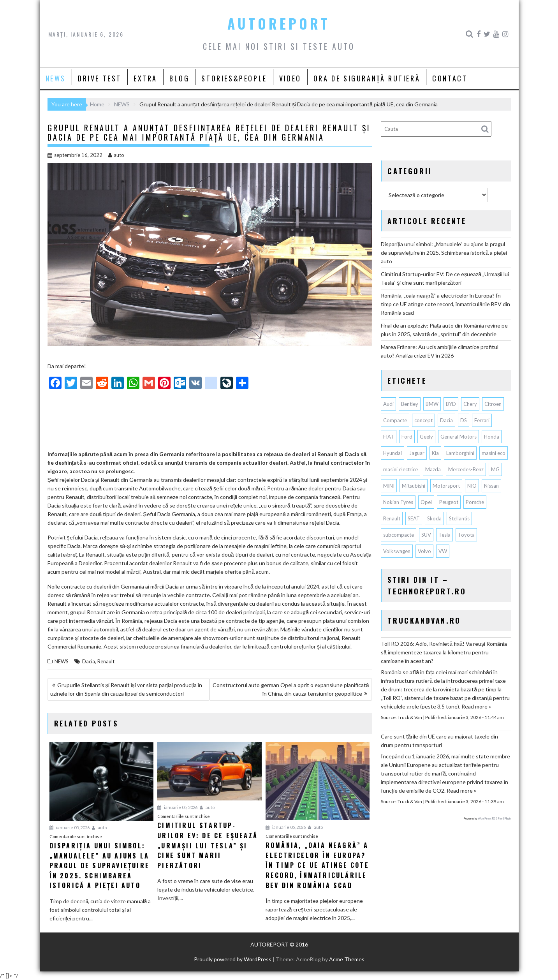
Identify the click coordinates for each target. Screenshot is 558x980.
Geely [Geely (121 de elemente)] (426, 437)
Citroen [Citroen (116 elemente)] (493, 404)
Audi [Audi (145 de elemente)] (388, 404)
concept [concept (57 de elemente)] (423, 420)
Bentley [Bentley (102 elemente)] (410, 404)
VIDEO (290, 78)
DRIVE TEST (100, 78)
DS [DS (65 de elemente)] (464, 420)
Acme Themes (347, 959)
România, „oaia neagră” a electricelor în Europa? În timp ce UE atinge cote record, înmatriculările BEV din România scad (445, 304)
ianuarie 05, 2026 (70, 828)
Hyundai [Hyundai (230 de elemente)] (393, 453)
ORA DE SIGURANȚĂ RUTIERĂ (367, 78)
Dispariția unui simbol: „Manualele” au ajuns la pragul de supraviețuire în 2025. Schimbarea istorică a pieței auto (444, 253)
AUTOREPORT (279, 23)
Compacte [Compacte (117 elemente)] (395, 420)
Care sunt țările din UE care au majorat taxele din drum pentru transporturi (439, 741)
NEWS (56, 78)
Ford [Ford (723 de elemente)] (407, 437)
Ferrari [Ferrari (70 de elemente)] (482, 420)
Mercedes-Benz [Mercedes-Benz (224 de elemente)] (466, 469)
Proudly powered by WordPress (233, 959)
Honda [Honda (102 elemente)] (492, 437)
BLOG (179, 78)
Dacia (89, 661)
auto (116, 155)
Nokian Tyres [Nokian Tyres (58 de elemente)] (398, 502)
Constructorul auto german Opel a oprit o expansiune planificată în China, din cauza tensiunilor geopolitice (291, 689)
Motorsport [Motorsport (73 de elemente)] (446, 486)
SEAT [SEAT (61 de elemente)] (414, 518)
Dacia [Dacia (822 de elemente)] (446, 420)
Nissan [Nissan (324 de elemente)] (491, 486)
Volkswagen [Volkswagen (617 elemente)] (397, 551)
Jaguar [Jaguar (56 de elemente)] (417, 453)
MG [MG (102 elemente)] (495, 469)
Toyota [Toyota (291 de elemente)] (466, 535)
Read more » (476, 706)
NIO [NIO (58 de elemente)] (472, 486)
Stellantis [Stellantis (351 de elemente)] (459, 518)
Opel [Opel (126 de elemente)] (426, 502)
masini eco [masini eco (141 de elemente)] (494, 453)
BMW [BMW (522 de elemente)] (432, 404)
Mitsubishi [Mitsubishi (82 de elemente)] (414, 486)
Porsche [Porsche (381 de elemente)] (475, 502)
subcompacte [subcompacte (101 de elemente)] (399, 535)
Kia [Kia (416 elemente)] (435, 453)
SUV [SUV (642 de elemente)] (426, 535)
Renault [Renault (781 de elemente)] (392, 518)
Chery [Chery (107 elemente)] (470, 404)
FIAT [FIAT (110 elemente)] (389, 437)
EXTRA (145, 78)
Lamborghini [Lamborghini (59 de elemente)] (460, 453)
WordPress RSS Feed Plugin (494, 818)
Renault (106, 661)
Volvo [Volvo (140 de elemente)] (424, 551)
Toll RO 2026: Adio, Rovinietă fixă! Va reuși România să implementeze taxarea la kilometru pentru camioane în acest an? (444, 652)
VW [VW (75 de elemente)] (443, 551)
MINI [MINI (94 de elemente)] (389, 486)
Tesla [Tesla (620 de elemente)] (444, 535)
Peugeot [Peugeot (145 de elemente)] (449, 502)
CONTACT (450, 78)
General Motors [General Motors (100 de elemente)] (459, 437)
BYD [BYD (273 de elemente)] (451, 404)
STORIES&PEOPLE (234, 78)
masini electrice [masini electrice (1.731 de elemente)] (400, 469)
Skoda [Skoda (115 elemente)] (434, 518)
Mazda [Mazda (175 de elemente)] (433, 469)
